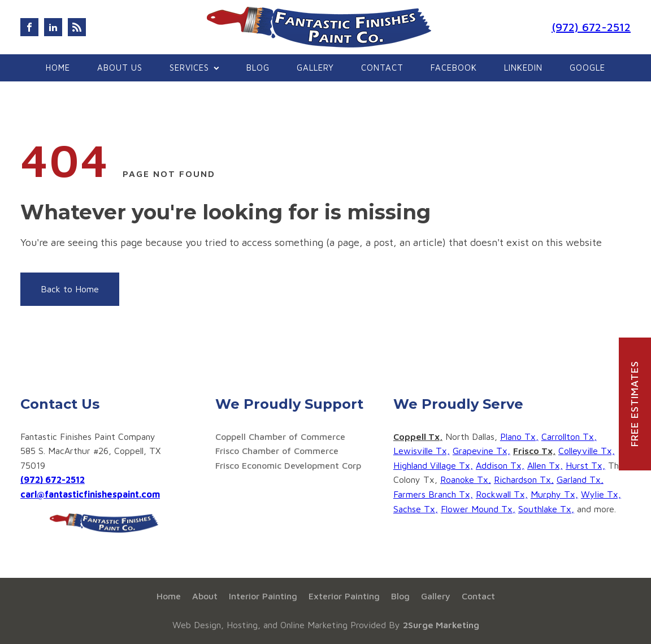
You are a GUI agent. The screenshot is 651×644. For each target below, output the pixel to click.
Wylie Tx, (601, 494)
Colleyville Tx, (587, 451)
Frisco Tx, (534, 451)
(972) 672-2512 (591, 27)
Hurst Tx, (585, 465)
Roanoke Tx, (466, 479)
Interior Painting (263, 596)
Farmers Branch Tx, (433, 494)
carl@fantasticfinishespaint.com (90, 494)
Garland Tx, (580, 479)
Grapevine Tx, (481, 451)
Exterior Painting (344, 596)
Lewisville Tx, (422, 451)
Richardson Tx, (524, 479)
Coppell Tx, (418, 436)
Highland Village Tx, (433, 465)
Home (58, 68)
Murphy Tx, (554, 494)
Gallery (315, 68)
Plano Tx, (519, 436)
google (587, 68)
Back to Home (70, 289)
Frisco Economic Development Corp (288, 465)
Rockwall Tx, (502, 494)
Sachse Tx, (416, 509)
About (205, 596)
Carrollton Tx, (569, 436)
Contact (382, 68)
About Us (120, 68)
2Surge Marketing (441, 625)
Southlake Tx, (546, 509)
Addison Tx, (500, 465)
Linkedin (523, 68)
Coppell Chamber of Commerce (280, 436)
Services (194, 68)
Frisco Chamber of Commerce (277, 451)
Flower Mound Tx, (478, 509)
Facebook (454, 68)
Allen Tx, (545, 465)
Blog (258, 68)
